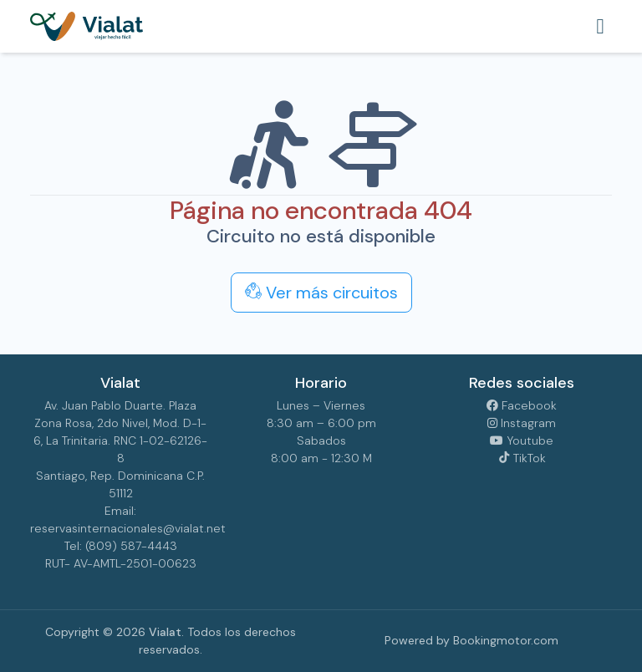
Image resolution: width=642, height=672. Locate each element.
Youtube (522, 440)
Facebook (522, 405)
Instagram (522, 423)
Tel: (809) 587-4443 (121, 546)
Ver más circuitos (321, 293)
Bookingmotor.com (506, 640)
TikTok (522, 458)
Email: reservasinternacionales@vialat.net (120, 519)
